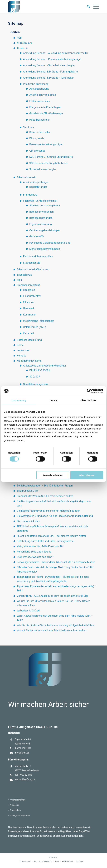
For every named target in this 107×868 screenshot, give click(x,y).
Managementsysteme (29, 361)
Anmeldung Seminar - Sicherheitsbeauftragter (49, 65)
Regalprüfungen (38, 187)
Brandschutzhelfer (40, 132)
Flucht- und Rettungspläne (38, 256)
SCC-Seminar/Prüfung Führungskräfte (51, 157)
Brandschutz (30, 195)
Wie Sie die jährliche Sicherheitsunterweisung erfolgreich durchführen (56, 625)
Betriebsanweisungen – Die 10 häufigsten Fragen (45, 486)
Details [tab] (53, 400)
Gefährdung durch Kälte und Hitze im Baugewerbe (45, 541)
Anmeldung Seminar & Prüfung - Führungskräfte (50, 72)
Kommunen (30, 315)
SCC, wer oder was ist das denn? (35, 557)
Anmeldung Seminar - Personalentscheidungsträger (52, 59)
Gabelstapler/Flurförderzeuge (46, 113)
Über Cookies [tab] (88, 400)
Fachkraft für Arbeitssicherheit (40, 201)
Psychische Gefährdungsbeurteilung (50, 243)
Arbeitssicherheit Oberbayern (33, 269)
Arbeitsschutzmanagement (45, 205)
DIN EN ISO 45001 (40, 370)
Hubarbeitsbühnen (40, 120)
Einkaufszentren (32, 296)
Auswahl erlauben (53, 475)
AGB (19, 38)
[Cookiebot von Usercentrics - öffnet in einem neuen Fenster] (89, 391)
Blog (19, 280)
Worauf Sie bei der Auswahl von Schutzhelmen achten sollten (52, 630)
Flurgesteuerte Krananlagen (45, 107)
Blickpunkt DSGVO (27, 491)
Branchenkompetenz (28, 285)
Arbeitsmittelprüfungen (36, 182)
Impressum (23, 350)
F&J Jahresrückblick (28, 521)
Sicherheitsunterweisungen (45, 249)
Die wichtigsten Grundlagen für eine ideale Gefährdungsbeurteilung (55, 516)
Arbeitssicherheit (26, 177)
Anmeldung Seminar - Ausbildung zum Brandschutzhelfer (56, 53)
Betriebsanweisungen (41, 212)
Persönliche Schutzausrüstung (34, 552)
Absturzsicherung (39, 89)
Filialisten (29, 302)
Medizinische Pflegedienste (39, 321)
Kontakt (21, 356)
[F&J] (44, 7)
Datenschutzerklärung (29, 340)
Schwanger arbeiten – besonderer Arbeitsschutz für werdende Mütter (56, 562)
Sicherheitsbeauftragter (43, 169)
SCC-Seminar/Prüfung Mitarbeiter (48, 163)
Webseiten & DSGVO (28, 611)
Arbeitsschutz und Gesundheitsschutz (44, 366)
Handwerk (29, 308)
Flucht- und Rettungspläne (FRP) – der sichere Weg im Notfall (52, 536)
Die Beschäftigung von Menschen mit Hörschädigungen (48, 511)
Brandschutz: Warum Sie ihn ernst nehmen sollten (45, 496)
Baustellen (29, 290)
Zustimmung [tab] (19, 400)
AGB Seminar (24, 43)
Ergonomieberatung (41, 224)
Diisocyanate (37, 138)
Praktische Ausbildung (36, 84)
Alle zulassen (87, 475)
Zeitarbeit (28, 333)
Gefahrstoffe (37, 236)
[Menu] (95, 7)
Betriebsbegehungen (41, 218)
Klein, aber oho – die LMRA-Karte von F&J (40, 546)
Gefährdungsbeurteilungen (44, 230)
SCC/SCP (35, 377)
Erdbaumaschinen (40, 101)
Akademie (22, 48)
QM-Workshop (37, 151)
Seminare (28, 127)
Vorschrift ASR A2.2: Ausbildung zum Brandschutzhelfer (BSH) (52, 596)
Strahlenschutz (32, 263)
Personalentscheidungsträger (46, 144)
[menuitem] (87, 7)
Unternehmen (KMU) (35, 327)
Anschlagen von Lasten (43, 95)
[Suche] (87, 7)
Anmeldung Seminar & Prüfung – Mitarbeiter (48, 78)
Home (20, 345)
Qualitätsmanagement (36, 384)
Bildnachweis (24, 275)
